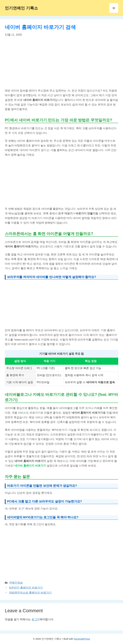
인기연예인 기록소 (21, 8)
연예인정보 (16, 583)
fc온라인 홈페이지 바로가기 (26, 588)
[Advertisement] (61, 65)
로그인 (36, 619)
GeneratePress (82, 639)
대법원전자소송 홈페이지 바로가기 (30, 593)
